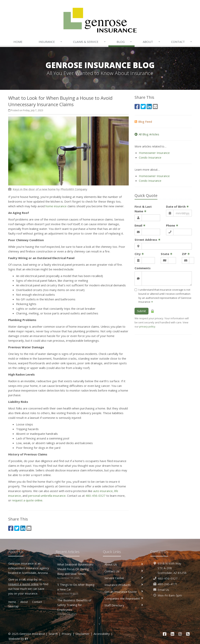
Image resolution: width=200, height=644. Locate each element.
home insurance (56, 206)
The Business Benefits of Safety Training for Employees (76, 607)
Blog (125, 42)
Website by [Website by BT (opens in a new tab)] (18, 639)
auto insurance (103, 491)
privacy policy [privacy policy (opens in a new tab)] (147, 326)
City (139, 254)
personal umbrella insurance (47, 496)
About (152, 42)
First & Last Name (143, 209)
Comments (143, 268)
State (167, 254)
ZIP (186, 254)
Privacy (67, 634)
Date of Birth (177, 206)
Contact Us (124, 571)
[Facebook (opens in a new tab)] (11, 528)
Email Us (163, 590)
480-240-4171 (168, 584)
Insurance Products (124, 585)
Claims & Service (90, 42)
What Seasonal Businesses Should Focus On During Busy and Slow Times (76, 571)
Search (53, 634)
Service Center (124, 578)
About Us (124, 564)
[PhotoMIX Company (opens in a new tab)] (74, 189)
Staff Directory (124, 605)
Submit (142, 311)
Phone (172, 225)
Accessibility (102, 634)
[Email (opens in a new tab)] (29, 528)
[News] (188, 634)
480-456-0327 (96, 496)
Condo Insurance (150, 157)
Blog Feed (143, 122)
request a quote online (27, 500)
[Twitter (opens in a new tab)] (17, 528)
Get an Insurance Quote (124, 592)
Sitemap (13, 606)
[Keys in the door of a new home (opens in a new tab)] (34, 189)
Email (140, 225)
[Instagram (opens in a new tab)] (180, 634)
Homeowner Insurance (154, 153)
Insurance (51, 42)
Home (18, 42)
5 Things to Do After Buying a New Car (76, 589)
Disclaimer (83, 634)
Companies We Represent (124, 598)
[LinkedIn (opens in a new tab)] (23, 528)
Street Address (148, 240)
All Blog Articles (147, 134)
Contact (182, 42)
